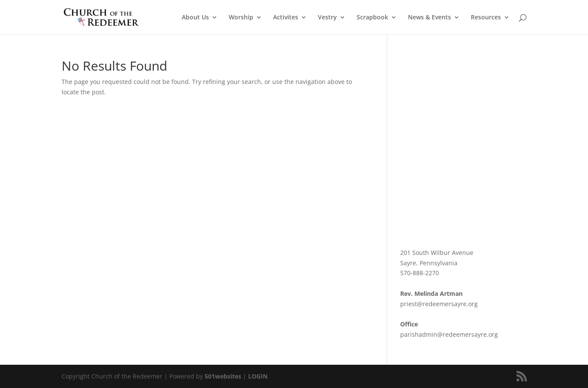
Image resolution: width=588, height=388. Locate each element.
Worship (241, 18)
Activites (286, 18)
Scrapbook (372, 18)
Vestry (327, 18)
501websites (223, 376)
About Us (195, 18)
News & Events (429, 18)
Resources (486, 18)
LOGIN (258, 376)
